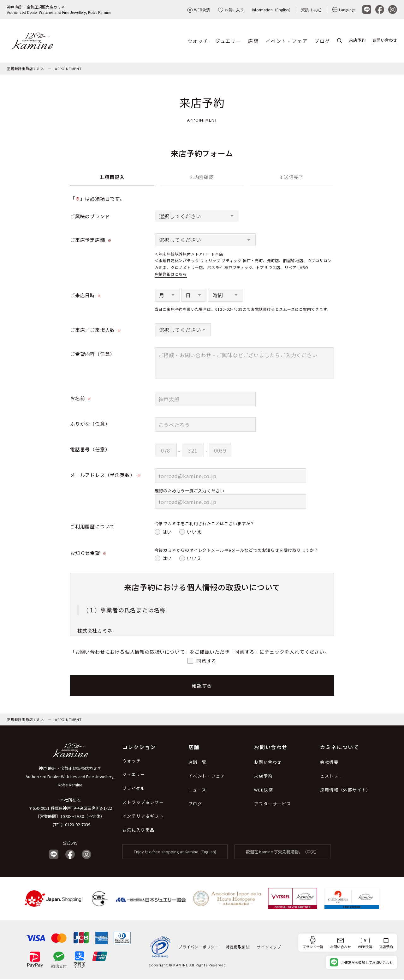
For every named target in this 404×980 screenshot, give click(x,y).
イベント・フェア (286, 41)
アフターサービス (273, 805)
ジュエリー (228, 41)
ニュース (197, 791)
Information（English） (272, 10)
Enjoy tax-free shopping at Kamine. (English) (175, 853)
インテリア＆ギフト (143, 817)
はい (167, 532)
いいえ (194, 532)
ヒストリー (332, 777)
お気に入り (231, 10)
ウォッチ (198, 41)
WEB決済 (199, 10)
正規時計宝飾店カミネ (26, 69)
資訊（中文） (312, 10)
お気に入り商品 (139, 831)
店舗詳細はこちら (171, 275)
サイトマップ (269, 948)
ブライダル (134, 789)
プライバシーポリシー (199, 948)
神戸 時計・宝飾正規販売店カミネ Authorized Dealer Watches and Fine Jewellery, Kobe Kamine (70, 777)
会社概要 (329, 763)
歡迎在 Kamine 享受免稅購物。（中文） (282, 853)
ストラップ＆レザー (143, 803)
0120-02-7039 (78, 825)
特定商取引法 (238, 948)
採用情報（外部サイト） (345, 791)
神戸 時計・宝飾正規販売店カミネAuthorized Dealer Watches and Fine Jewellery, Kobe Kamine (59, 9)
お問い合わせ (385, 41)
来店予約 (357, 41)
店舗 (253, 41)
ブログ (322, 41)
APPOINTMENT (68, 69)
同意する (206, 661)
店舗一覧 (198, 763)
